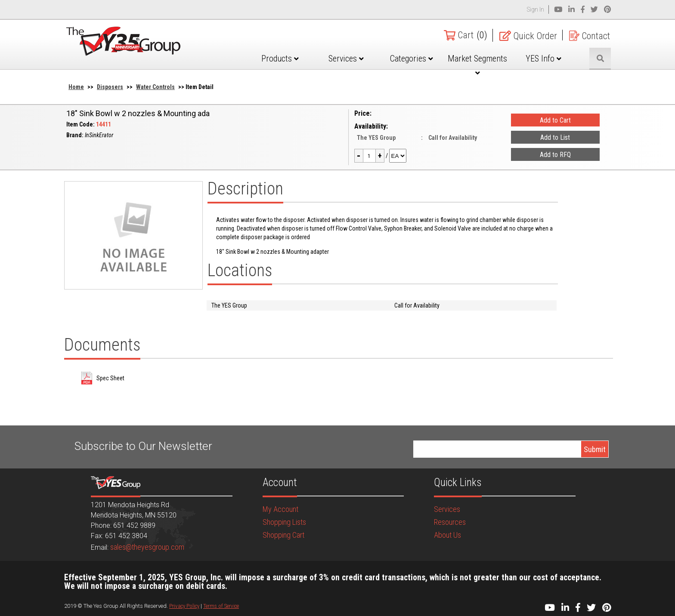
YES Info (543, 59)
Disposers (110, 87)
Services (346, 59)
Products (280, 59)
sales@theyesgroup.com (147, 547)
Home (76, 87)
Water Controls (155, 87)
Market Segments (477, 65)
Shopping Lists (284, 522)
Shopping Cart (283, 535)
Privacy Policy (184, 606)
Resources (450, 522)
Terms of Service (221, 606)
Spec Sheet (110, 378)
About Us (447, 535)
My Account (280, 509)
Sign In (536, 9)
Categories (412, 59)
